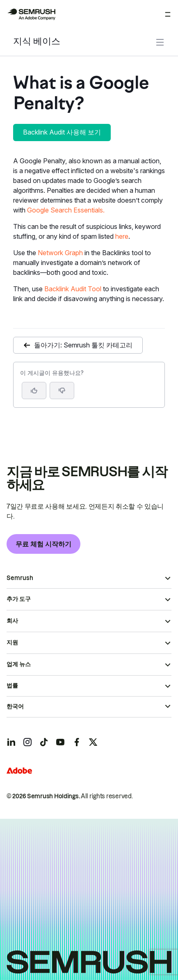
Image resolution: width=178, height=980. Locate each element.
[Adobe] (19, 771)
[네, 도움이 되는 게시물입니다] (34, 391)
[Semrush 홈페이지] (31, 14)
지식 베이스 (37, 42)
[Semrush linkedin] (11, 742)
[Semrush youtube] (60, 742)
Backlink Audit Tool (73, 289)
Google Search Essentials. (66, 210)
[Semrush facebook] (77, 742)
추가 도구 (19, 599)
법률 (12, 685)
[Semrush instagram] (27, 742)
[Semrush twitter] (93, 742)
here (122, 236)
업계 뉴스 (19, 664)
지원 (12, 642)
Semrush (20, 578)
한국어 (15, 706)
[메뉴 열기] (168, 14)
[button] (62, 391)
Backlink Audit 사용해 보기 (62, 132)
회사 (12, 621)
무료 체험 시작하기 (43, 544)
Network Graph (60, 253)
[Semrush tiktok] (44, 742)
